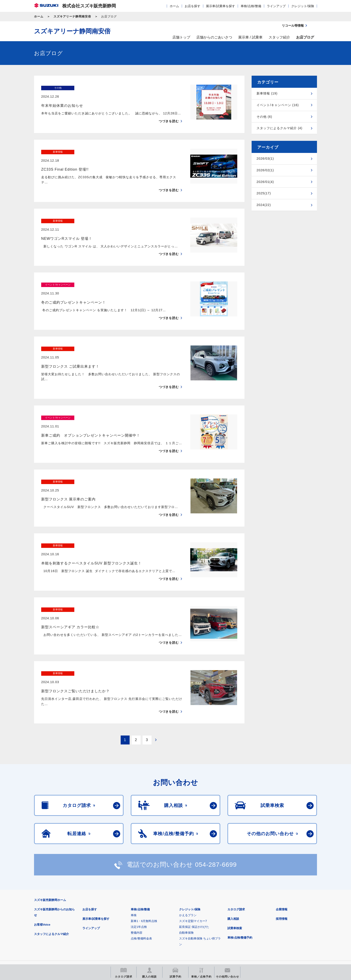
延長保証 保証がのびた (194, 870)
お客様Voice (42, 868)
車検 (134, 859)
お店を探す (193, 6)
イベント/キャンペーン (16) (278, 105)
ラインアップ (276, 6)
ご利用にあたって (86, 910)
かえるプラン (188, 859)
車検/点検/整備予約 (240, 881)
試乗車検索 (235, 872)
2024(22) (264, 205)
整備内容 (137, 876)
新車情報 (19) (267, 93)
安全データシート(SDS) (50, 910)
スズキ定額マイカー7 (193, 864)
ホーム (174, 6)
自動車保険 (186, 876)
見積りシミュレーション (113, 932)
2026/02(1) (265, 170)
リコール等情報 (225, 932)
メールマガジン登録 (169, 932)
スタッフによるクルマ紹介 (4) (279, 128)
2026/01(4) (265, 182)
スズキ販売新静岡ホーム (50, 843)
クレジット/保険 (303, 6)
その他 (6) (264, 117)
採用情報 (282, 862)
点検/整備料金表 (141, 882)
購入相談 (233, 862)
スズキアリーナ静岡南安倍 (72, 16)
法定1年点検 (139, 870)
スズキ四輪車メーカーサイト (57, 932)
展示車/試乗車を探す (220, 6)
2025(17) (264, 193)
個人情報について (119, 910)
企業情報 (282, 853)
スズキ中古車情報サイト (280, 932)
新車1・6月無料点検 (144, 864)
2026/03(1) (265, 159)
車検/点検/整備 (251, 6)
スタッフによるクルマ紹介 (51, 877)
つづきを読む (169, 112)
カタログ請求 (236, 853)
